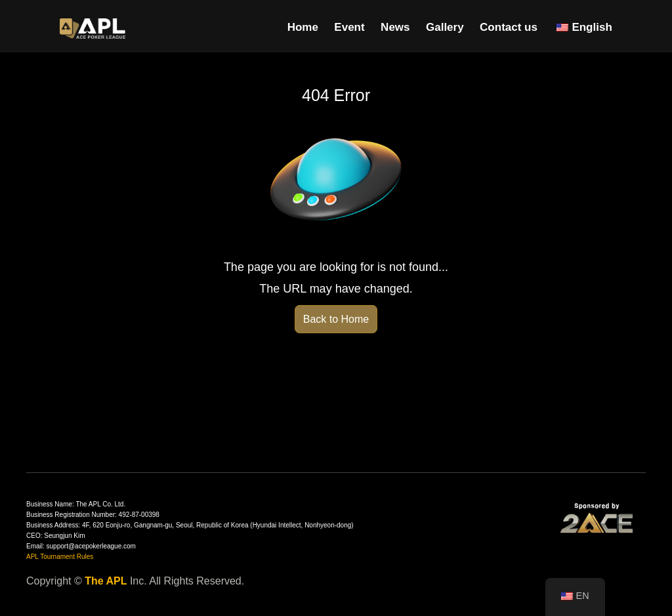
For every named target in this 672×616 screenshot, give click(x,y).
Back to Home (336, 319)
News (395, 27)
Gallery (445, 27)
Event (349, 27)
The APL (106, 581)
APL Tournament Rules (60, 557)
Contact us (509, 27)
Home (303, 27)
